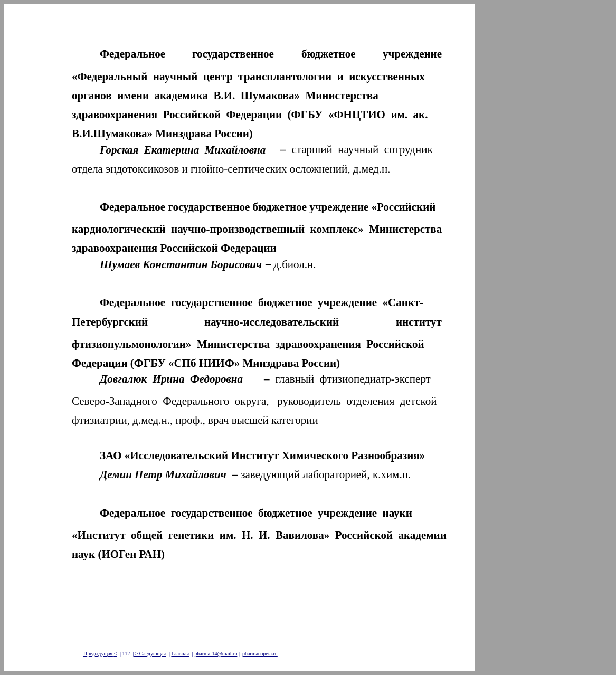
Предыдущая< (100, 654)
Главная (180, 654)
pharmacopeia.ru (260, 654)
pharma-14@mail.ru (216, 654)
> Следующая (150, 654)
